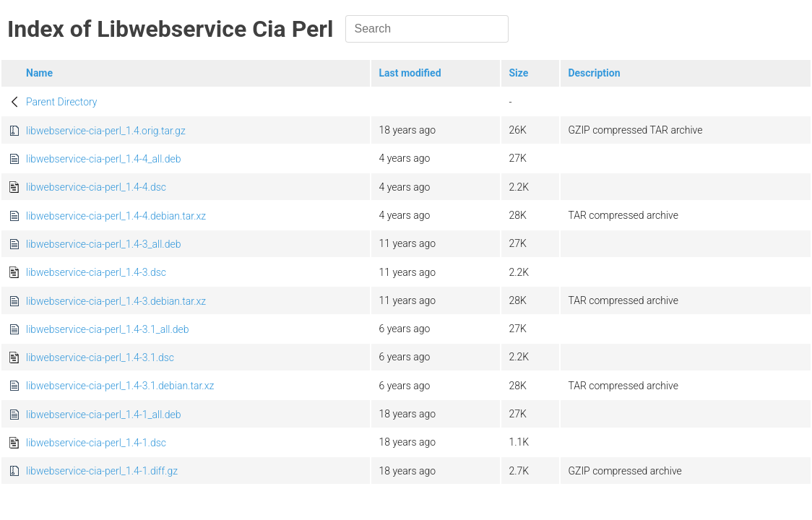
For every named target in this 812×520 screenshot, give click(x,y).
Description (594, 73)
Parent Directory (62, 102)
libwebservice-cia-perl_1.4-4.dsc (96, 187)
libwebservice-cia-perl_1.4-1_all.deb (103, 415)
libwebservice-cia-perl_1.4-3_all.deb (103, 244)
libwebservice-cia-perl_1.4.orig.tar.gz (106, 131)
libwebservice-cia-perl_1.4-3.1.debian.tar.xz (120, 386)
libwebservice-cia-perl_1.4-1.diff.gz (102, 471)
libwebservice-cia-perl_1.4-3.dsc (96, 272)
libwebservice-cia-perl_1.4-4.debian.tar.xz (116, 216)
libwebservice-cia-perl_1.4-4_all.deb (103, 159)
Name (39, 73)
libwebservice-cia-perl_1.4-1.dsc (96, 443)
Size (518, 73)
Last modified (410, 73)
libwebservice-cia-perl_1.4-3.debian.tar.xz (116, 301)
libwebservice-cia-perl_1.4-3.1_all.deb (108, 329)
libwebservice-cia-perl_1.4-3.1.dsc (100, 357)
